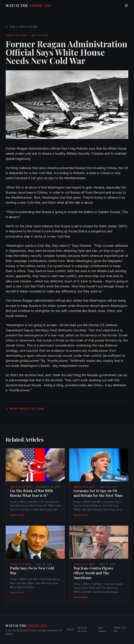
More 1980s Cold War (25, 409)
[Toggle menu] (126, 6)
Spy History (102, 629)
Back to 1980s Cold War (21, 27)
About (70, 629)
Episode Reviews (83, 629)
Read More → (19, 515)
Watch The (28, 5)
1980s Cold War (16, 35)
